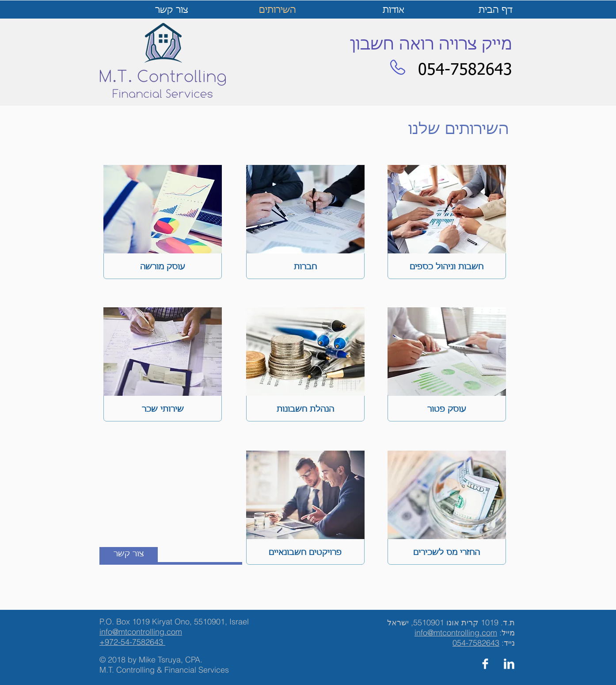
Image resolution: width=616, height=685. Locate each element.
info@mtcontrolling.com (456, 633)
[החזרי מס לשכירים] (447, 552)
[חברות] (305, 267)
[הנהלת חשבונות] (305, 409)
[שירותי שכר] (163, 409)
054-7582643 (476, 643)
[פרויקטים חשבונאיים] (305, 552)
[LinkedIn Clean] (509, 664)
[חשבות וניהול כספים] (446, 267)
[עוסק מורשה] (163, 267)
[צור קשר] (129, 555)
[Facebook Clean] (485, 664)
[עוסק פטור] (447, 409)
